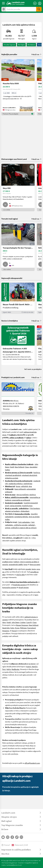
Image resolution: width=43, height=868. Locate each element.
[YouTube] (3, 837)
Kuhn (12, 628)
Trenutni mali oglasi (10, 219)
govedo (28, 569)
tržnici (30, 440)
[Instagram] (8, 837)
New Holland (19, 467)
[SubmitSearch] (39, 9)
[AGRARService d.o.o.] (18, 399)
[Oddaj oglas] (35, 3)
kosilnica (37, 472)
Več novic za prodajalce (33, 369)
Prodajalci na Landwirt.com (13, 377)
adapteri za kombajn (12, 511)
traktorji (16, 562)
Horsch (14, 631)
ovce (38, 569)
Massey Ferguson (22, 625)
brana (18, 486)
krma (25, 564)
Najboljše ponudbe (9, 54)
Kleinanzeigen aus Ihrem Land (14, 159)
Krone (17, 628)
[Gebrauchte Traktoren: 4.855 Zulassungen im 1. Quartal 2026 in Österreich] (18, 345)
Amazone (6, 631)
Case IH (29, 622)
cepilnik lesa (28, 483)
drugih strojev (24, 587)
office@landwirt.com (32, 763)
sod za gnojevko (16, 506)
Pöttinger (23, 628)
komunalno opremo (9, 587)
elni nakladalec (24, 522)
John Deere (15, 622)
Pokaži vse (37, 54)
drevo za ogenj (35, 564)
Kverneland (31, 628)
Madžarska (15, 669)
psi (3, 572)
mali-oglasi (21, 45)
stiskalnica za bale (12, 478)
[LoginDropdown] (40, 3)
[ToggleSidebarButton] (3, 3)
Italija (9, 669)
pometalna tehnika (21, 517)
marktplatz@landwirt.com (14, 865)
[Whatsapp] (21, 837)
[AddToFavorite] (32, 62)
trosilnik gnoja (27, 506)
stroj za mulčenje (23, 495)
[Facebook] (12, 837)
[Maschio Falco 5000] (18, 87)
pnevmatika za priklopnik (21, 500)
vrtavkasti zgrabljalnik (13, 475)
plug (30, 486)
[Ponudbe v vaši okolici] (4, 9)
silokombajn (25, 511)
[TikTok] (17, 837)
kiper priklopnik (20, 489)
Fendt (12, 467)
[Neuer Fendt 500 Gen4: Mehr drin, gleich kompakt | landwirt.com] (18, 298)
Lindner (23, 622)
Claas (27, 467)
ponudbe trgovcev (9, 45)
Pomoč (6, 845)
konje (34, 569)
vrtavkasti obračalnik (29, 475)
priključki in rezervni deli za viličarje (24, 528)
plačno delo (21, 575)
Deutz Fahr (6, 628)
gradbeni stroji (8, 562)
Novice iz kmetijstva (10, 321)
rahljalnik (24, 486)
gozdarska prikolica (16, 483)
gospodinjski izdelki (16, 564)
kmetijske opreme (19, 585)
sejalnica (33, 495)
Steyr (4, 622)
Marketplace (31, 45)
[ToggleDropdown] (21, 813)
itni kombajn (35, 508)
